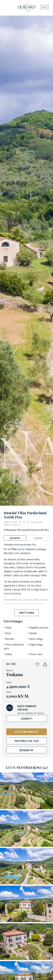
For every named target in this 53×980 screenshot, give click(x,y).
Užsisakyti (26, 719)
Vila (24, 522)
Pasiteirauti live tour (27, 741)
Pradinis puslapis (11, 522)
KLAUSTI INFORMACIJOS (27, 732)
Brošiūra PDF (27, 750)
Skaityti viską (27, 613)
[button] (37, 664)
